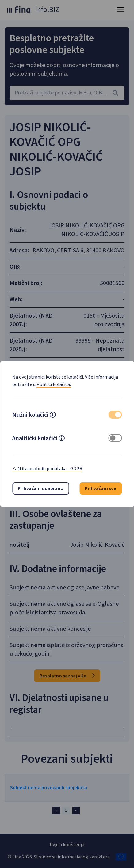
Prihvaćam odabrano (41, 488)
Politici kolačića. (54, 384)
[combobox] (67, 93)
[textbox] (67, 93)
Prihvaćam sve (101, 488)
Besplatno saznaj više (67, 676)
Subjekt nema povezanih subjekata (49, 788)
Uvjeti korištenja (67, 845)
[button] (53, 416)
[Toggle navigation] (121, 10)
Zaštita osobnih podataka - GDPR (47, 469)
